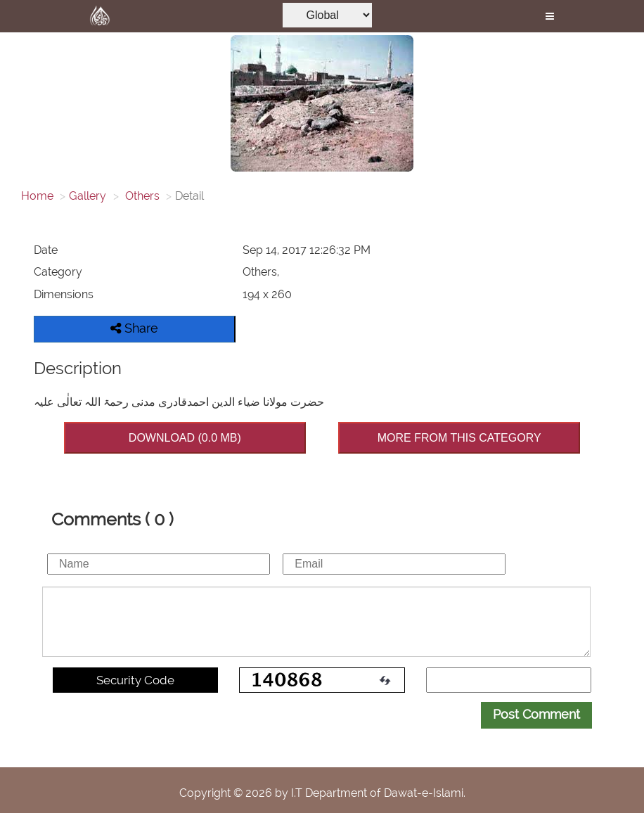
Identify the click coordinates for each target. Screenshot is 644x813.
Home (37, 196)
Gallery (88, 196)
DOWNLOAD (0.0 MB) (185, 438)
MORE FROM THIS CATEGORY (459, 438)
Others (141, 196)
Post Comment (536, 714)
